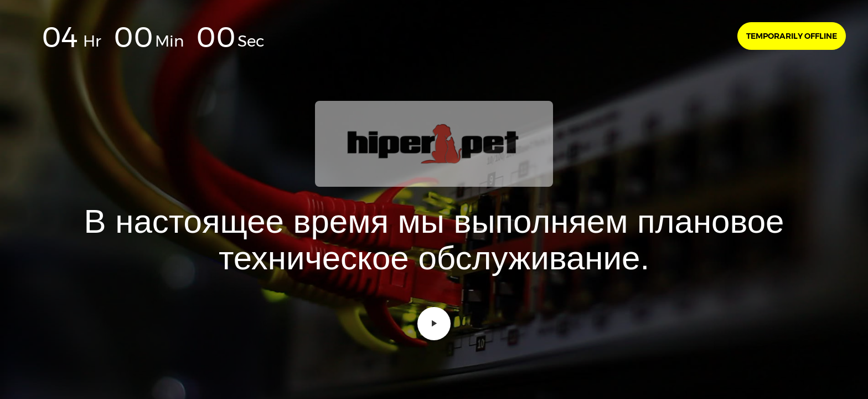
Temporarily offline (792, 36)
